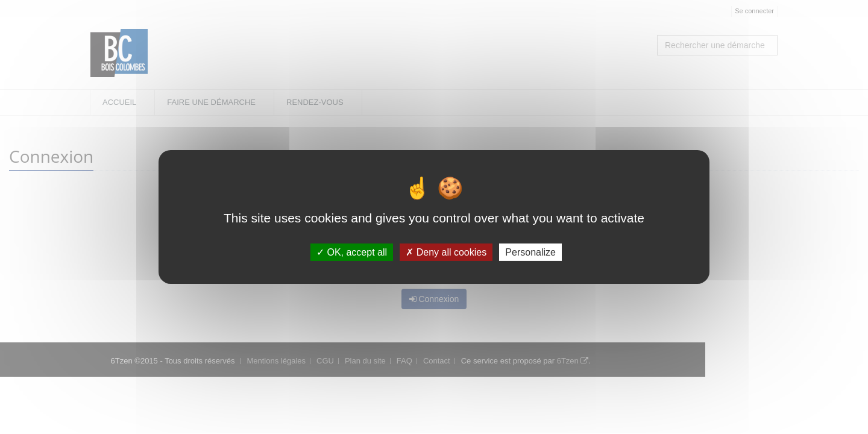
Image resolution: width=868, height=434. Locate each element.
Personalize (530, 252)
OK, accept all (352, 252)
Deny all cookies (446, 252)
